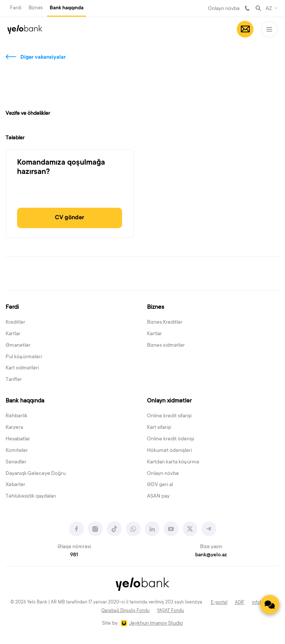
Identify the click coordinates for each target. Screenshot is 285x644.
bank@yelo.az (211, 555)
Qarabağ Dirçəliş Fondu (125, 611)
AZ (269, 9)
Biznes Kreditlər (165, 323)
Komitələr (17, 451)
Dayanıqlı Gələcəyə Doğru (36, 474)
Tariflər (14, 380)
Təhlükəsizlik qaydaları (31, 496)
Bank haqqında (67, 8)
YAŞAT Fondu (171, 611)
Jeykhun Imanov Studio (156, 624)
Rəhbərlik (17, 416)
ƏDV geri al (160, 485)
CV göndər (70, 218)
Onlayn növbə (224, 9)
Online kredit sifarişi (169, 416)
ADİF (240, 603)
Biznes (36, 8)
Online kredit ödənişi (171, 439)
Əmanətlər (18, 346)
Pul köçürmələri (24, 357)
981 (247, 8)
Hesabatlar (18, 439)
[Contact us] (270, 605)
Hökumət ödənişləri (169, 451)
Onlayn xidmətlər (169, 401)
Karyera (14, 428)
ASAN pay (158, 496)
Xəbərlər (15, 485)
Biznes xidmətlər (166, 346)
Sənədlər (16, 462)
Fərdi (16, 8)
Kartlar (13, 334)
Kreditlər (15, 323)
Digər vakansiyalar (43, 58)
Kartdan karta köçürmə (173, 462)
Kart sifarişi (159, 428)
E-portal (219, 603)
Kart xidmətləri (22, 368)
